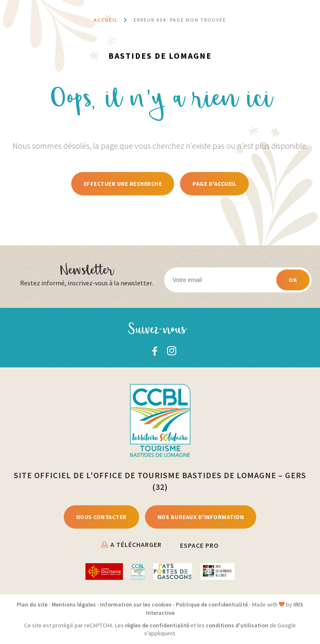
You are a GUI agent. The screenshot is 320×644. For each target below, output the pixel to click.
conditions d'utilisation (237, 625)
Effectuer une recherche (123, 184)
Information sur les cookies (136, 604)
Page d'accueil (214, 184)
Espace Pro (199, 545)
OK (293, 280)
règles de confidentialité (157, 625)
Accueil (106, 20)
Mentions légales (74, 604)
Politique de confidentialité (212, 604)
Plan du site (32, 604)
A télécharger (136, 544)
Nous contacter (101, 517)
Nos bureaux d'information (201, 517)
